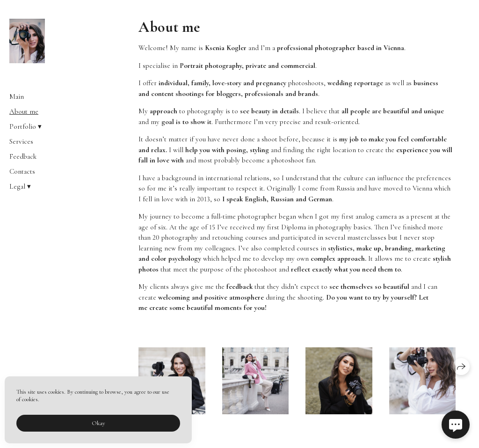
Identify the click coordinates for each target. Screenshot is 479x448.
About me (24, 111)
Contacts (22, 171)
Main (17, 96)
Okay (98, 423)
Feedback (23, 156)
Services (21, 141)
